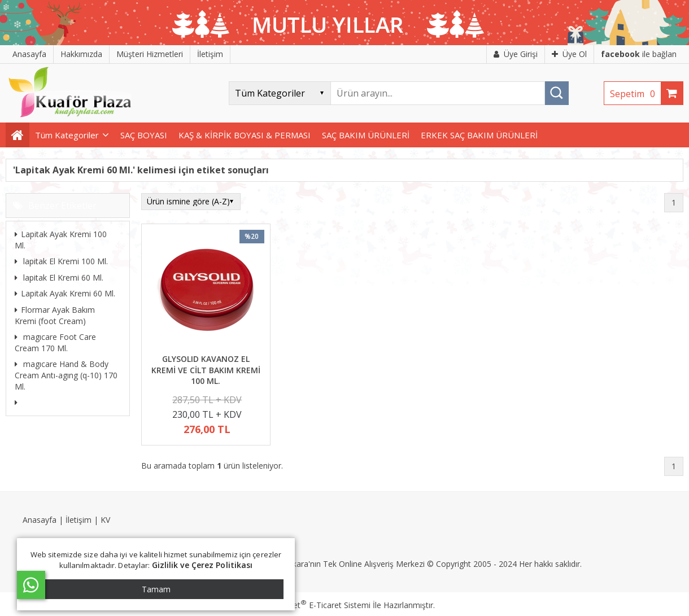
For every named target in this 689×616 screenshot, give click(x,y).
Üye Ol (569, 54)
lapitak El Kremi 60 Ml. (59, 278)
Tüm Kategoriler (67, 135)
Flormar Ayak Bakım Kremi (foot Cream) (55, 315)
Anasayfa (40, 520)
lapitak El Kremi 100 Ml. (61, 261)
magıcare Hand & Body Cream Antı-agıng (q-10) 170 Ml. (66, 375)
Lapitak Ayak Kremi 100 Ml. (61, 240)
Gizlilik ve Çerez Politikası (202, 565)
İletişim (79, 520)
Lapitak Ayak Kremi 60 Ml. (65, 293)
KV (105, 520)
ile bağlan (639, 54)
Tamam (156, 589)
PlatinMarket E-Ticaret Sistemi (312, 605)
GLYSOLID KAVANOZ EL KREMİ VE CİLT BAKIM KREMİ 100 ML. (206, 370)
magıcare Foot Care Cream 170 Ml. (55, 342)
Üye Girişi (516, 54)
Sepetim (635, 94)
